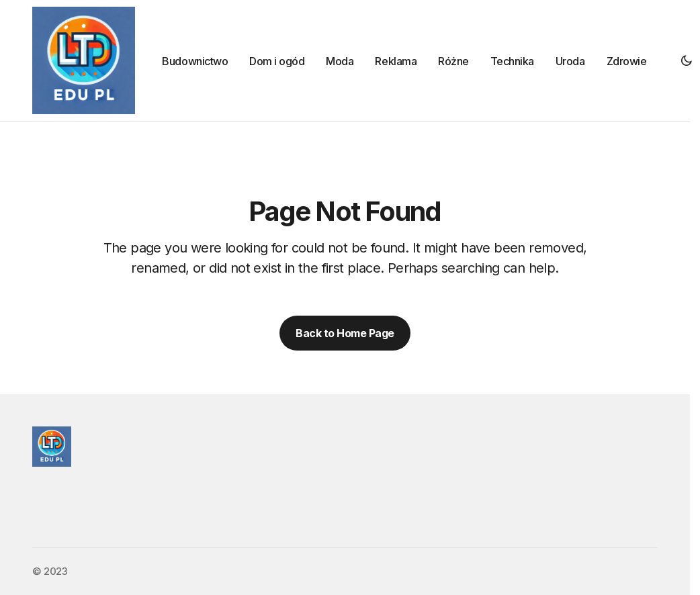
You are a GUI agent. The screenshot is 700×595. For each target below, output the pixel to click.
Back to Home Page (345, 333)
